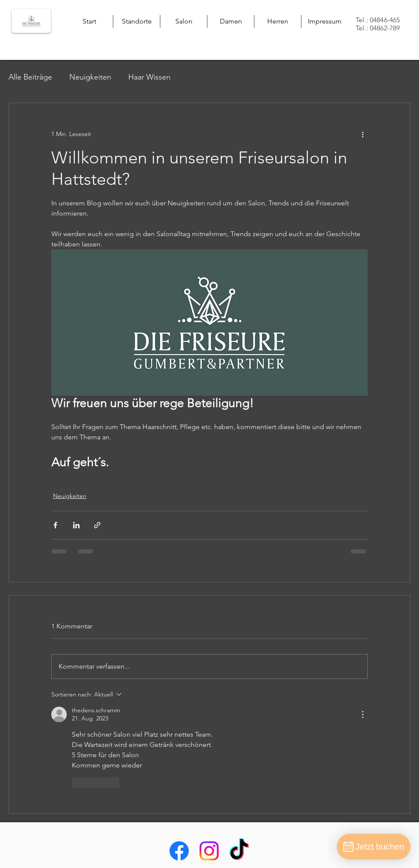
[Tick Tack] (239, 851)
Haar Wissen (149, 77)
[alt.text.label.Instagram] (209, 851)
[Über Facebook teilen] (55, 525)
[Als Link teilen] (97, 525)
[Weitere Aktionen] (363, 134)
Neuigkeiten (90, 77)
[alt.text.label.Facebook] (179, 851)
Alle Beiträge (30, 77)
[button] (137, 21)
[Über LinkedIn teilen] (76, 525)
